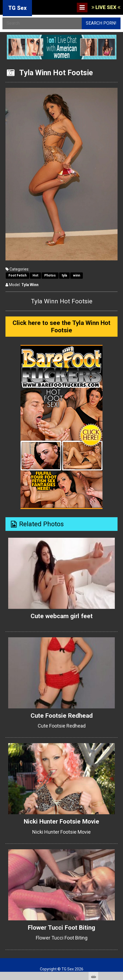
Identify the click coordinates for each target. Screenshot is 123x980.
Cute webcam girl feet (62, 616)
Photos (50, 275)
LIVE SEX (106, 7)
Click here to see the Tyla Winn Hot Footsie (61, 326)
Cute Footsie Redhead (62, 716)
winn (77, 275)
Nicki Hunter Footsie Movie (61, 821)
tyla (64, 275)
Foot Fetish (17, 275)
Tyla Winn (30, 285)
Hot (35, 275)
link (118, 895)
